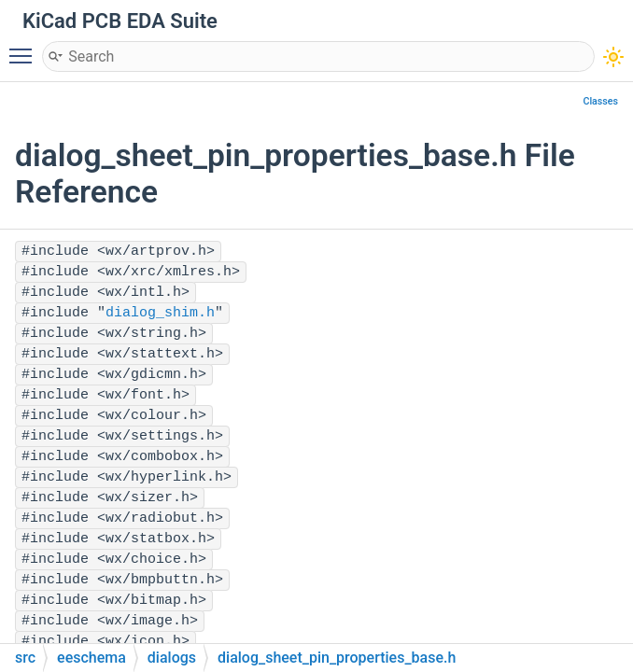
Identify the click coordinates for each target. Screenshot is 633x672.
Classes (600, 101)
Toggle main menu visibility (25, 48)
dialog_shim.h (160, 313)
